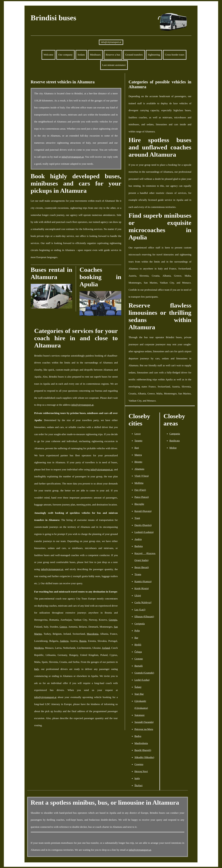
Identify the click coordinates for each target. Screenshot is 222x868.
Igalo (137, 778)
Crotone (139, 659)
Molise (173, 448)
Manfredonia (141, 743)
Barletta (139, 546)
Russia (83, 641)
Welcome (48, 55)
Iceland (106, 648)
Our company (65, 55)
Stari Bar (139, 694)
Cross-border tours (175, 55)
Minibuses (95, 55)
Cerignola (140, 624)
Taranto (138, 441)
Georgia (113, 620)
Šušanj (138, 687)
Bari (137, 448)
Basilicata (175, 441)
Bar (136, 638)
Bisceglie (139, 504)
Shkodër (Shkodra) (144, 757)
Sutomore (139, 715)
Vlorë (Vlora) (142, 476)
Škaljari (138, 785)
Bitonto (138, 462)
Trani (137, 518)
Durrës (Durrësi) (143, 525)
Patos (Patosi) (142, 497)
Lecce (138, 434)
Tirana (138, 574)
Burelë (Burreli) (143, 750)
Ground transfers (134, 55)
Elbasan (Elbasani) (144, 616)
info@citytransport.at (111, 42)
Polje (137, 631)
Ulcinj (138, 595)
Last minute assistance (114, 65)
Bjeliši (138, 645)
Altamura (139, 469)
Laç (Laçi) (140, 610)
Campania (175, 434)
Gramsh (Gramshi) (144, 673)
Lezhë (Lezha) (142, 680)
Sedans (81, 55)
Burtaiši (139, 666)
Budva (138, 736)
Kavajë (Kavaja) (143, 511)
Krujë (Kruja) (142, 588)
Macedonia (93, 634)
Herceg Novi (141, 771)
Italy (37, 669)
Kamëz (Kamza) (143, 581)
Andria (138, 539)
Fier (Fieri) (140, 490)
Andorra (64, 641)
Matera (138, 455)
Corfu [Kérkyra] (143, 602)
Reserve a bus (113, 55)
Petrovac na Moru (144, 729)
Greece (63, 627)
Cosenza (139, 764)
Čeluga (138, 652)
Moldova (39, 648)
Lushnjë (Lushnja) (144, 532)
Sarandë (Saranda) (144, 722)
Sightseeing (154, 55)
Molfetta (139, 483)
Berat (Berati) (142, 567)
